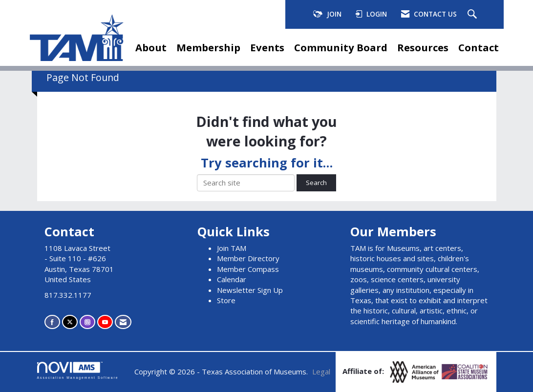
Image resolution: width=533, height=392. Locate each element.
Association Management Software (78, 371)
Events (267, 47)
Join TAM (232, 248)
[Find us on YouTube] (105, 322)
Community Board (341, 47)
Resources (423, 47)
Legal (321, 371)
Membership (208, 47)
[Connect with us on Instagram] (87, 322)
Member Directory (248, 258)
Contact (479, 47)
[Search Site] (473, 15)
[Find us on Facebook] (52, 322)
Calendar (232, 279)
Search (316, 183)
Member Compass (248, 269)
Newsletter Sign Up (250, 290)
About (151, 47)
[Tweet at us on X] (70, 322)
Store (226, 300)
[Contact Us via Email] (123, 322)
